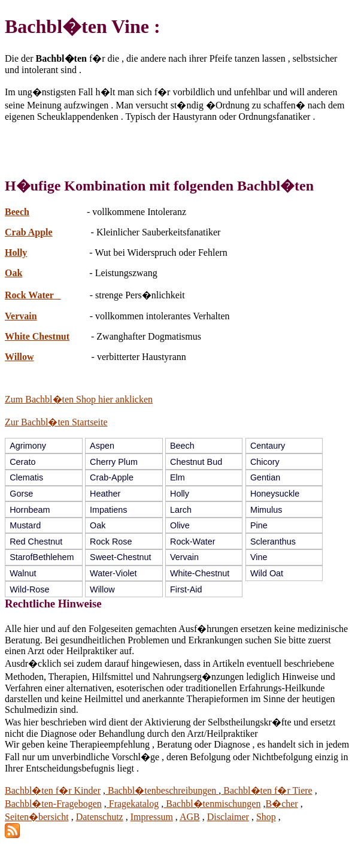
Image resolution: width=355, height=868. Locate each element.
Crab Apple (29, 232)
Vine (259, 557)
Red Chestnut (36, 542)
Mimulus (266, 510)
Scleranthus (273, 542)
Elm (177, 477)
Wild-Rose (29, 589)
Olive (180, 525)
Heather (105, 494)
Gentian (265, 477)
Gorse (21, 494)
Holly (16, 252)
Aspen (102, 446)
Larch (181, 510)
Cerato (22, 462)
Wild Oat (267, 573)
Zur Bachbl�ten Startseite (56, 422)
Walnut (23, 573)
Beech (17, 212)
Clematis (26, 477)
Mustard (25, 525)
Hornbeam (30, 510)
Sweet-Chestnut (120, 557)
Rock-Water (192, 542)
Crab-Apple (112, 477)
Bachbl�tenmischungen (212, 804)
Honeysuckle (275, 494)
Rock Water (33, 295)
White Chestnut (37, 336)
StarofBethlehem (42, 557)
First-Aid (186, 589)
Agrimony (28, 446)
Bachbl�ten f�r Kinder (53, 790)
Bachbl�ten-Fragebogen (53, 804)
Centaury (268, 446)
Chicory (265, 462)
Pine (259, 525)
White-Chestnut (200, 573)
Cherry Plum (114, 462)
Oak (13, 273)
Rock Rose (111, 542)
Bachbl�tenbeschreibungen (162, 790)
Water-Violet (113, 573)
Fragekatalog (133, 804)
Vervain (21, 316)
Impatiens (108, 510)
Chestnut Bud (196, 462)
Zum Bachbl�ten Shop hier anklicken (79, 399)
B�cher (281, 804)
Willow (19, 357)
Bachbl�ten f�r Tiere (266, 790)
